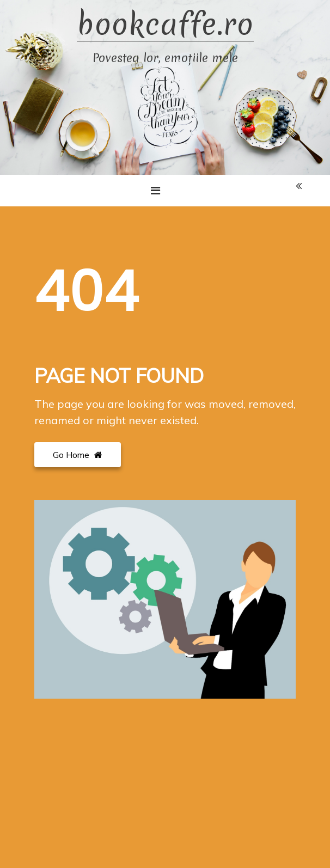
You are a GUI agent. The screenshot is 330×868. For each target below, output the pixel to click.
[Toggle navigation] (155, 191)
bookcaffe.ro (165, 25)
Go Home (78, 455)
